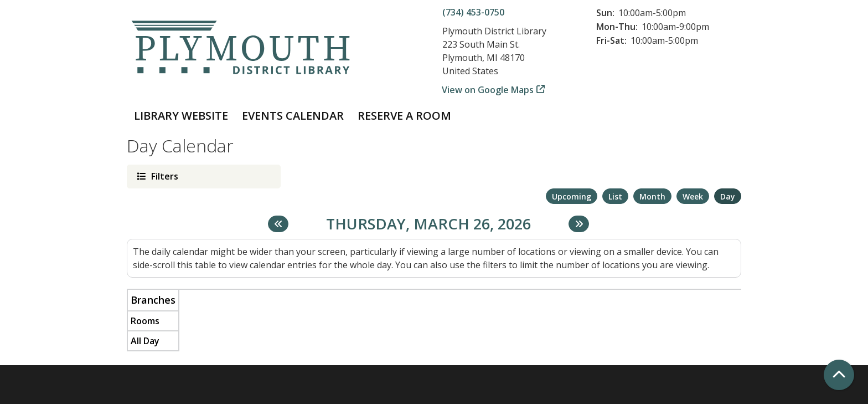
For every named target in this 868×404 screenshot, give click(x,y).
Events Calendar (293, 116)
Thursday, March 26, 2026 (428, 224)
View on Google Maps (488, 90)
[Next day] (579, 224)
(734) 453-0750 (473, 12)
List (615, 196)
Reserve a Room (404, 116)
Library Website (181, 116)
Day (728, 196)
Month (652, 196)
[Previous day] (278, 224)
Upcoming (572, 196)
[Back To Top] (839, 375)
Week (693, 196)
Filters (164, 176)
